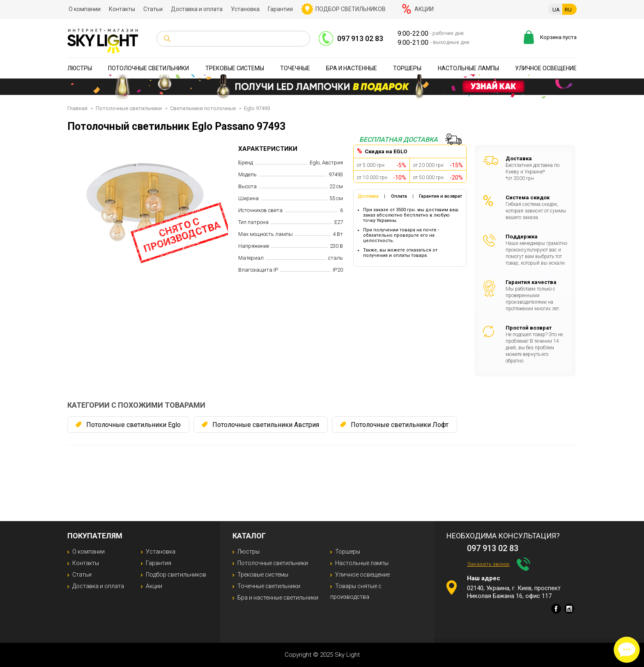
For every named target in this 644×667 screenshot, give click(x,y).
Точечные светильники (269, 586)
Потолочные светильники (148, 68)
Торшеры (407, 68)
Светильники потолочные (203, 108)
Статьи (153, 9)
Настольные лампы (468, 68)
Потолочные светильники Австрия (266, 425)
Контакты (122, 9)
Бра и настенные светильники (278, 598)
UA (556, 10)
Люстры (80, 68)
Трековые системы (235, 68)
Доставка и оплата (197, 9)
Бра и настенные (352, 68)
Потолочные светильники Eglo (133, 425)
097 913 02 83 (360, 38)
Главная (77, 108)
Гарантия (280, 9)
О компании (85, 9)
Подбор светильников (351, 9)
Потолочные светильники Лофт (400, 425)
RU (568, 10)
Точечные (295, 68)
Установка (245, 9)
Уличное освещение (546, 68)
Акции (424, 9)
